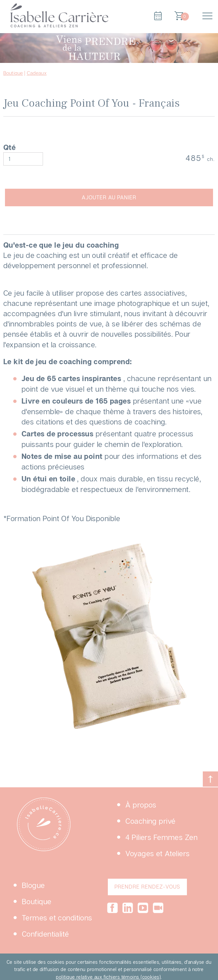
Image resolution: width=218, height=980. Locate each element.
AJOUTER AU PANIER (109, 197)
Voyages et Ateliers (157, 853)
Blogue (33, 885)
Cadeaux (37, 73)
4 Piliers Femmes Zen (161, 837)
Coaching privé (150, 821)
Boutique (13, 73)
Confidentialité (45, 934)
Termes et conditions (57, 918)
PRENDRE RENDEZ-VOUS (147, 887)
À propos (141, 805)
